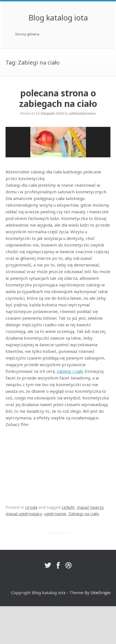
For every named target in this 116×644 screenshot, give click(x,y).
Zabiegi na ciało (84, 514)
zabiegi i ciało (70, 371)
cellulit (68, 507)
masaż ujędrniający (24, 514)
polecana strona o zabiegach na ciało (58, 98)
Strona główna (27, 34)
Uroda (31, 507)
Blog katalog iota (58, 18)
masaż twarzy (90, 507)
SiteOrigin (101, 592)
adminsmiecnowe (82, 113)
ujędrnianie (55, 514)
